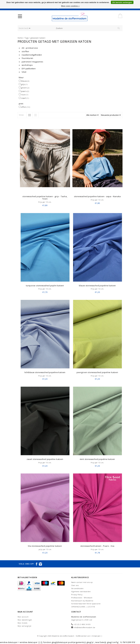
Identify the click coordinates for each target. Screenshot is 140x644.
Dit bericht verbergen (122, 2)
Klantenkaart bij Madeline (82, 601)
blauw (24, 81)
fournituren (26, 58)
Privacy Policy (77, 595)
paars (24, 91)
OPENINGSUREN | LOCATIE (83, 607)
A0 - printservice (28, 48)
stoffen (24, 51)
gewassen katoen (38, 38)
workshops (26, 65)
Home (20, 38)
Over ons (75, 585)
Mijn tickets (23, 623)
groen (24, 88)
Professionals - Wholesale (82, 598)
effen (24, 107)
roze (24, 95)
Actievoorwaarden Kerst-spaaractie (86, 604)
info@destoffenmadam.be (84, 627)
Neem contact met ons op (82, 582)
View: (22, 115)
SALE (23, 72)
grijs (23, 84)
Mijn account (23, 617)
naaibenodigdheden (30, 55)
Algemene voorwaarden (81, 591)
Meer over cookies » (70, 6)
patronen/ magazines (31, 62)
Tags (27, 38)
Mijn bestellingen (25, 620)
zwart (24, 98)
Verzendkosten (77, 588)
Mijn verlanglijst (25, 626)
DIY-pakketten (27, 69)
